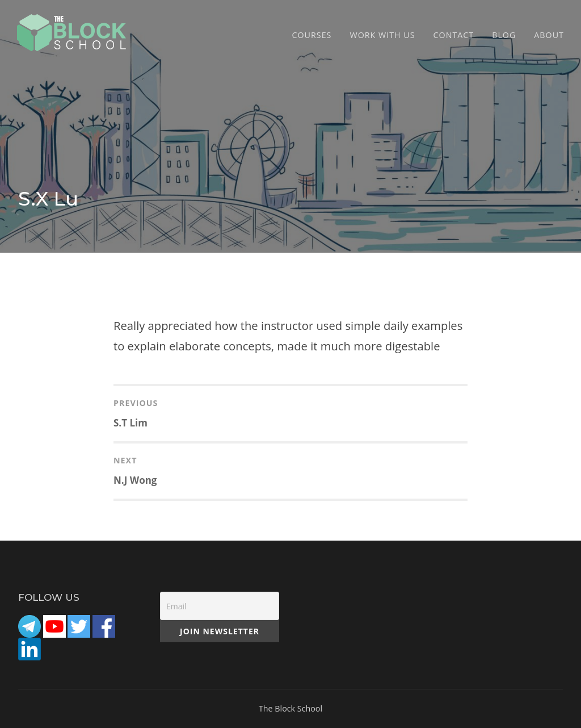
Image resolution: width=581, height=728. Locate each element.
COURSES (312, 35)
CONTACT (454, 35)
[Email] (220, 606)
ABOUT (549, 35)
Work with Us (382, 35)
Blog (504, 35)
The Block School (290, 708)
